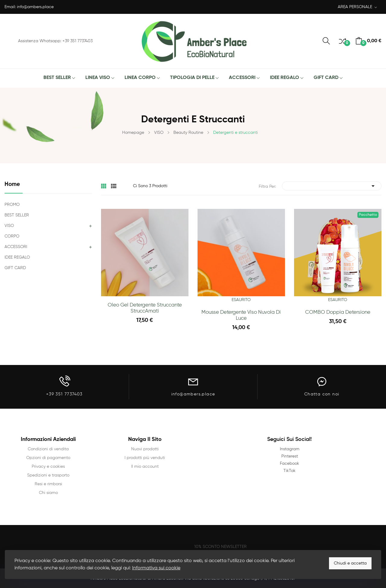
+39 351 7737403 (64, 394)
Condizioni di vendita (48, 449)
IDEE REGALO (17, 257)
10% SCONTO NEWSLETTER (220, 547)
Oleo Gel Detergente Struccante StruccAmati (145, 308)
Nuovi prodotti (145, 449)
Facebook (289, 464)
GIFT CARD (15, 268)
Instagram (290, 449)
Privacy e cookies (48, 467)
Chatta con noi (322, 394)
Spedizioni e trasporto (48, 475)
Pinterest (290, 456)
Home (12, 184)
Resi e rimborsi (48, 484)
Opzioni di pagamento (48, 458)
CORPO (12, 236)
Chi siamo (48, 493)
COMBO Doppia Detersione (338, 312)
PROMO (12, 205)
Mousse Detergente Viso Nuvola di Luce (241, 315)
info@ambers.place (35, 7)
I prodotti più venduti (145, 458)
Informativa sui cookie (156, 568)
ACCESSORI (16, 247)
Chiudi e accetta (350, 563)
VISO (9, 226)
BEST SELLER (17, 215)
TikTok (289, 471)
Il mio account (145, 467)
